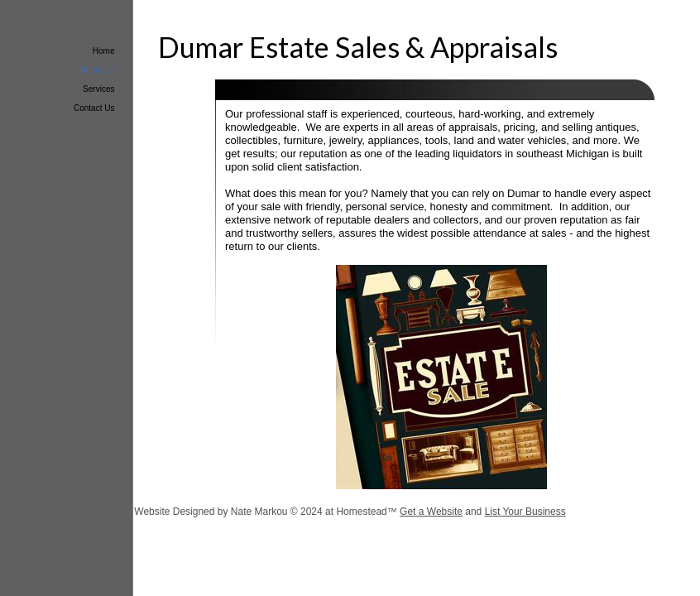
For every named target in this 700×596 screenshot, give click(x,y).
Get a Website (431, 512)
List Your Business (525, 512)
